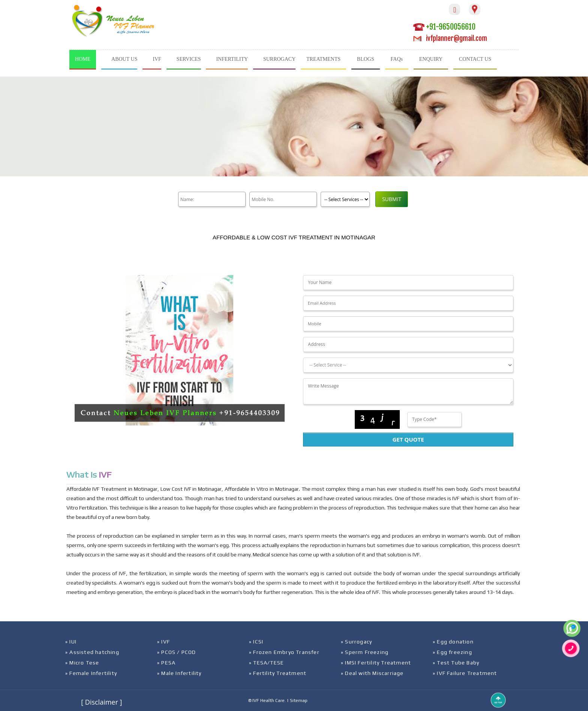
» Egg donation (453, 642)
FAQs (397, 59)
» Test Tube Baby (456, 663)
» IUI (71, 642)
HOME (83, 59)
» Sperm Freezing (365, 652)
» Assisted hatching (92, 652)
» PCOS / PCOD (177, 652)
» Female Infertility (91, 673)
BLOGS (366, 59)
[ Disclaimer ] (101, 702)
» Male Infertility (179, 673)
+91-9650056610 (444, 27)
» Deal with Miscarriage (372, 673)
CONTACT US (475, 59)
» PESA (166, 663)
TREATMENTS (323, 59)
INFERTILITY (232, 59)
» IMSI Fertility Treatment (376, 663)
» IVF (163, 642)
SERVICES (189, 59)
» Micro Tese (82, 663)
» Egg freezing (452, 652)
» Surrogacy (356, 642)
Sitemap (299, 700)
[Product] (345, 199)
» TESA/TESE (266, 663)
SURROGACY (279, 59)
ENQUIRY (431, 59)
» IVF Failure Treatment (465, 673)
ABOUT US (124, 59)
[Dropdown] (408, 365)
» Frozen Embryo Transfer (284, 652)
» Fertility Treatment (278, 673)
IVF (157, 59)
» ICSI (256, 642)
